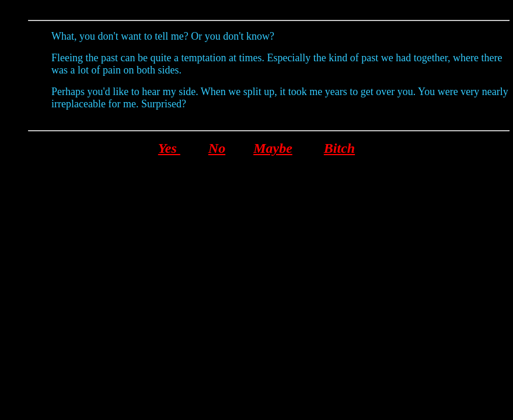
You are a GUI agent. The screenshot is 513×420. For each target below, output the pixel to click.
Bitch (339, 148)
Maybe (273, 148)
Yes (169, 148)
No (217, 148)
